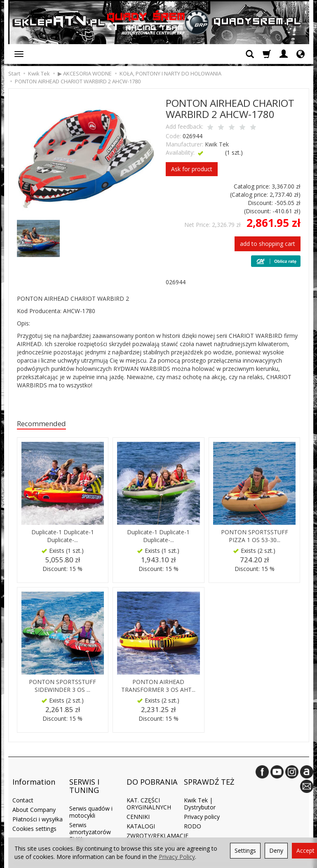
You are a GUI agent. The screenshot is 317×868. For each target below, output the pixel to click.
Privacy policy (202, 804)
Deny (276, 850)
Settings (245, 850)
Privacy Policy (177, 857)
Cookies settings (34, 816)
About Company (34, 797)
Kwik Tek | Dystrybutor (200, 791)
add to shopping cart (268, 244)
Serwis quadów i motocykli (91, 800)
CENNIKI (138, 804)
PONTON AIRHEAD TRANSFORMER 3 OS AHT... (158, 687)
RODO (193, 813)
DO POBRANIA (152, 775)
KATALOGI (141, 813)
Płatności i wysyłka (38, 806)
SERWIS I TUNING (84, 779)
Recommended (45, 424)
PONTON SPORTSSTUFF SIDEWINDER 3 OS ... (63, 687)
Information (34, 775)
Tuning (78, 836)
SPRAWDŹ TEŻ (209, 775)
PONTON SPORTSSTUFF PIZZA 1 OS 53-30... (254, 537)
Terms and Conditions (156, 832)
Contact (23, 788)
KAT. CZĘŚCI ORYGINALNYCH (149, 791)
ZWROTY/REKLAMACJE (157, 823)
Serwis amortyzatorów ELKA (90, 819)
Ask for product (192, 169)
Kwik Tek (217, 144)
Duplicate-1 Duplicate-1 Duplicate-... (63, 537)
